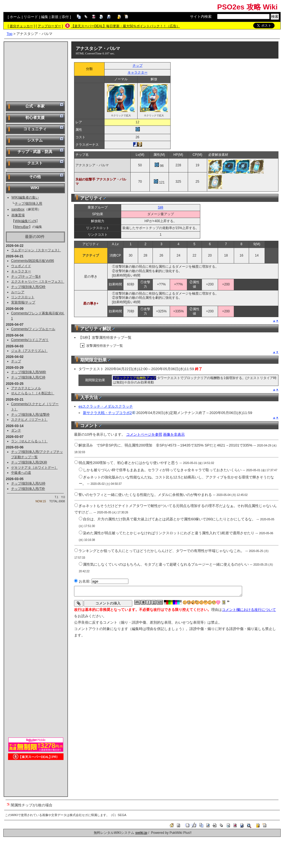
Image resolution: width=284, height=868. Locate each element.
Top (10, 34)
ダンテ (16, 430)
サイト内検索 (201, 17)
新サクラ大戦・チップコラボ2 (109, 413)
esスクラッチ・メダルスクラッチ (106, 406)
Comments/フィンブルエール (33, 329)
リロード (31, 17)
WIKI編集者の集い (25, 197)
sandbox (18, 209)
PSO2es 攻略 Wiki (247, 7)
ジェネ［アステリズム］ (29, 351)
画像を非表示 (174, 434)
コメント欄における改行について (249, 610)
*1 (8, 804)
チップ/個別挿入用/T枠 (28, 489)
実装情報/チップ (23, 302)
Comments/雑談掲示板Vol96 (33, 261)
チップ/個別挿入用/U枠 (28, 483)
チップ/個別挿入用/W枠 (29, 372)
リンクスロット (23, 297)
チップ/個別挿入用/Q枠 (28, 287)
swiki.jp (141, 833)
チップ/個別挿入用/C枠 (28, 377)
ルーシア (18, 292)
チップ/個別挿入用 (28, 204)
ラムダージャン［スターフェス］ (36, 250)
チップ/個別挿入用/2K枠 (29, 462)
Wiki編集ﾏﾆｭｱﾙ (26, 221)
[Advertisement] (36, 71)
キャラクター (21, 271)
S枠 (161, 207)
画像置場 (18, 215)
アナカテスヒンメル (26, 388)
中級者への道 (21, 473)
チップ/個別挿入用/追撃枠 (30, 415)
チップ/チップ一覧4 (26, 277)
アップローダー (49, 26)
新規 (55, 17)
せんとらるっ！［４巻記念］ (33, 393)
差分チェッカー (21, 26)
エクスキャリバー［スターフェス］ (38, 282)
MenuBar (22, 227)
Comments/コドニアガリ (30, 340)
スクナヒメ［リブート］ (29, 420)
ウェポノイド (21, 266)
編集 (45, 17)
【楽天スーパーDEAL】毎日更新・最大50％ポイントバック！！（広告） (125, 26)
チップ (16, 361)
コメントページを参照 (144, 434)
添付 (65, 17)
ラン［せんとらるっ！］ (29, 441)
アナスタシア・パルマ (98, 48)
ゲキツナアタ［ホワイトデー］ (34, 468)
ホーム (15, 17)
